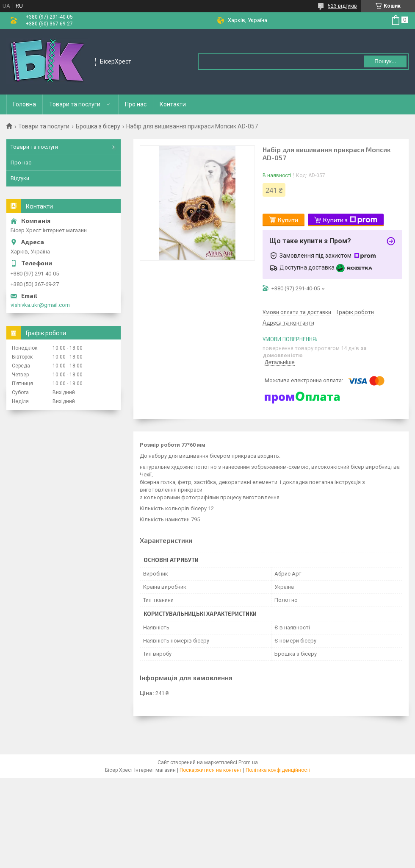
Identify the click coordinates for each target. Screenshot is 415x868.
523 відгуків (342, 6)
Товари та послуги (75, 104)
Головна (25, 104)
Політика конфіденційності (278, 770)
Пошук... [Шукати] (385, 61)
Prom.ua (248, 762)
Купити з (350, 220)
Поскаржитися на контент (211, 770)
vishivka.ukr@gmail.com (40, 305)
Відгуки (20, 178)
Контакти (173, 104)
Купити (288, 220)
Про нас (136, 104)
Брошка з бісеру (98, 126)
